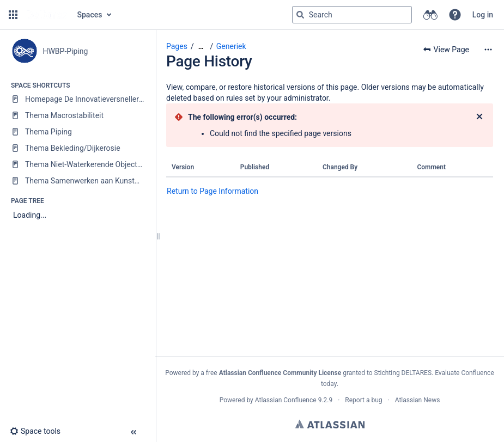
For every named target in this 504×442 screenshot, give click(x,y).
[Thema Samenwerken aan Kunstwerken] (78, 181)
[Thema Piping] (78, 132)
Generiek (231, 46)
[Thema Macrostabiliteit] (78, 115)
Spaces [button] (90, 15)
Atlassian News (418, 400)
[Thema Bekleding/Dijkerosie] (78, 148)
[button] (13, 15)
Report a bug (363, 400)
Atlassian (330, 424)
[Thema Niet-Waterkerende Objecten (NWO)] (78, 164)
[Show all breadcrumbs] (201, 47)
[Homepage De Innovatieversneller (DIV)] (78, 99)
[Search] (300, 15)
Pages (177, 46)
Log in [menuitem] (483, 15)
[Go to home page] (46, 15)
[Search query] (352, 15)
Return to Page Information (212, 191)
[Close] (479, 117)
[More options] (488, 50)
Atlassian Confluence (286, 400)
